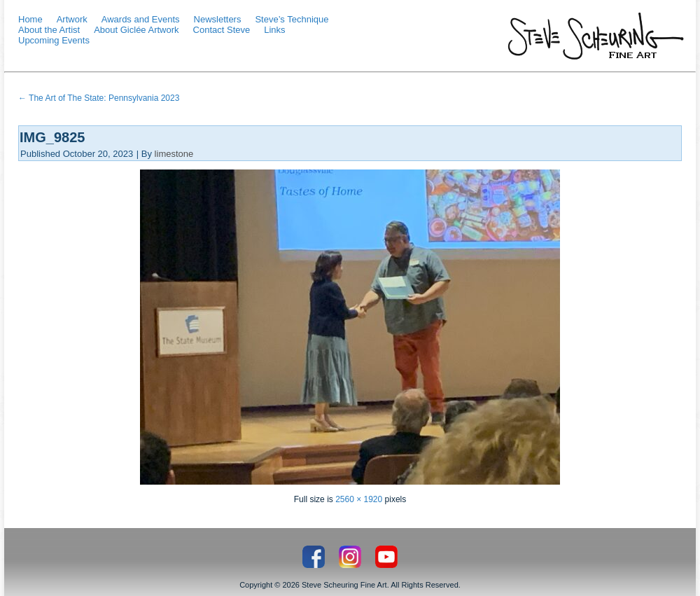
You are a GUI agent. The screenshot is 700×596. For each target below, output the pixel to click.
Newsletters (218, 19)
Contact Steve (222, 30)
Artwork (72, 19)
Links (274, 30)
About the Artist (49, 30)
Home (30, 19)
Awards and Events (141, 19)
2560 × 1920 (359, 499)
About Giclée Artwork (136, 30)
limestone (174, 154)
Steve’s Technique (292, 19)
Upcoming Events (54, 40)
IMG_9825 (52, 137)
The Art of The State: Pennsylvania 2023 (99, 98)
